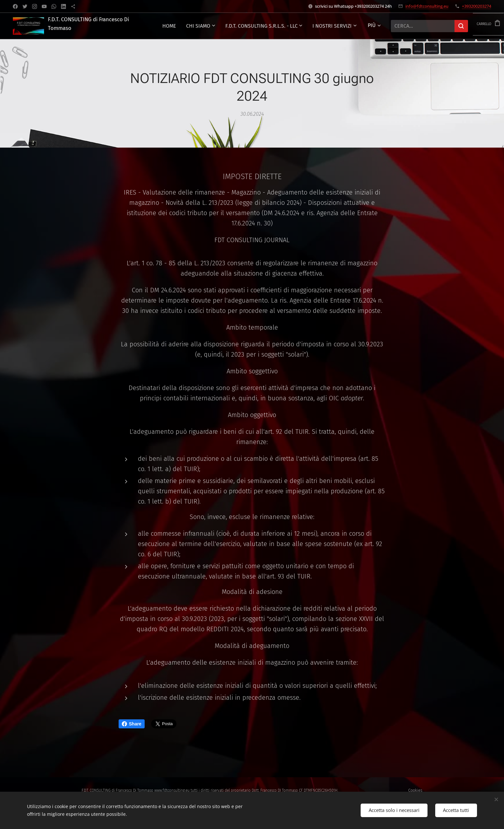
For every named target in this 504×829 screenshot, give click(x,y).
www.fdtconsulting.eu (172, 790)
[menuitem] (286, 26)
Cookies (415, 790)
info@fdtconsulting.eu (427, 6)
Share (132, 724)
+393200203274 (477, 6)
